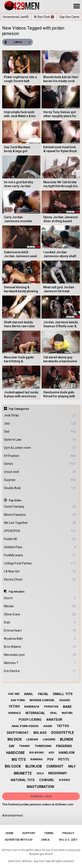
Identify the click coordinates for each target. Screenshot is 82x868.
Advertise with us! (19, 840)
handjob (67, 753)
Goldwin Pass (40, 547)
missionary (58, 773)
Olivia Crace (40, 614)
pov (50, 759)
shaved (65, 700)
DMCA (45, 840)
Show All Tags (41, 796)
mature (67, 713)
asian (48, 726)
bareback (32, 707)
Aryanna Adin (40, 639)
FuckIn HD (40, 539)
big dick (15, 739)
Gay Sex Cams (69, 17)
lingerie (49, 739)
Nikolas (40, 606)
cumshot (55, 766)
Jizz (40, 423)
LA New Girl (40, 571)
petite (64, 759)
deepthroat (18, 733)
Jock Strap (40, 415)
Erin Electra (40, 671)
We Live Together (40, 523)
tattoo (63, 726)
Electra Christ (40, 580)
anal (29, 694)
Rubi (40, 622)
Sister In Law (40, 440)
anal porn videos (25, 726)
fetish (14, 706)
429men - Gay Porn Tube (36, 861)
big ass (40, 733)
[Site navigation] (77, 6)
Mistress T (40, 663)
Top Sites (15, 500)
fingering (64, 746)
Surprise (40, 480)
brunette (23, 773)
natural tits (23, 780)
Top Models (17, 592)
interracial (35, 713)
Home (9, 833)
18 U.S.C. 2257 (68, 840)
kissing (65, 780)
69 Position (40, 456)
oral (53, 713)
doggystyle (63, 733)
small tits (63, 694)
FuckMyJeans (40, 555)
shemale (14, 713)
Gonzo (40, 464)
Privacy (68, 833)
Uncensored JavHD (16, 17)
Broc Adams (40, 647)
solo (40, 773)
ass (51, 753)
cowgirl (47, 780)
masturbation (40, 787)
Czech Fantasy (40, 507)
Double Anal (40, 488)
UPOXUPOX (40, 531)
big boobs (37, 753)
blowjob (34, 766)
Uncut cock (40, 472)
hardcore (15, 753)
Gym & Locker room (40, 448)
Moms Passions (40, 515)
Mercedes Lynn (40, 655)
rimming (37, 759)
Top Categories (19, 409)
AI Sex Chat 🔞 (44, 17)
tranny (25, 746)
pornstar (51, 707)
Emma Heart (40, 631)
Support (29, 833)
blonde (67, 739)
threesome (43, 746)
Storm (40, 598)
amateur (54, 720)
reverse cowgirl (42, 700)
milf (72, 766)
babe (67, 707)
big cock (13, 766)
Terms (49, 833)
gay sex (14, 694)
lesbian (32, 739)
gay (12, 746)
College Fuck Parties (40, 563)
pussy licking (30, 720)
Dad (40, 432)
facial (43, 694)
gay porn (18, 700)
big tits (19, 760)
